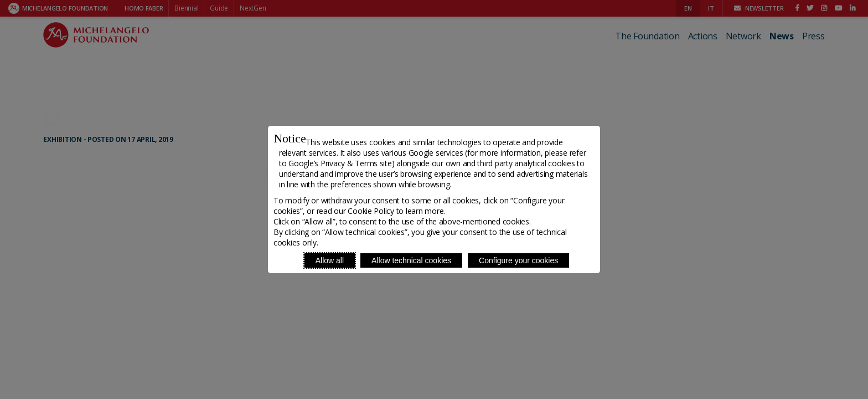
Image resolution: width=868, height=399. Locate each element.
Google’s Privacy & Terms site (340, 163)
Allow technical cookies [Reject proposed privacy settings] (411, 260)
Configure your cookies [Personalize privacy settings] (518, 260)
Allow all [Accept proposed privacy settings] (330, 260)
